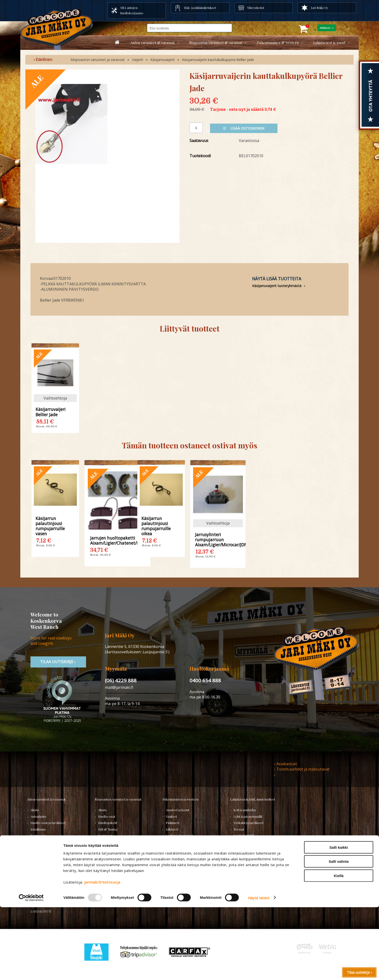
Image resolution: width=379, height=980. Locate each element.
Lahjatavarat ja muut (329, 43)
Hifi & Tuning (108, 829)
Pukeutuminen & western (278, 43)
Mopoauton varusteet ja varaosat (98, 60)
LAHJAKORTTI (109, 893)
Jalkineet (172, 829)
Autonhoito (38, 816)
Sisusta (35, 848)
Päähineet (173, 823)
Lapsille (171, 842)
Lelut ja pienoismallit (248, 816)
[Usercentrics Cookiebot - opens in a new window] (31, 971)
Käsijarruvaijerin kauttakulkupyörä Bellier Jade (218, 60)
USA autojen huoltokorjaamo (132, 10)
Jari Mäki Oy (319, 8)
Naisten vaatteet (177, 848)
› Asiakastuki (286, 764)
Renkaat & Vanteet (111, 842)
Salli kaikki (339, 920)
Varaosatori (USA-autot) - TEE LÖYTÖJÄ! (50, 889)
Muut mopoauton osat (114, 874)
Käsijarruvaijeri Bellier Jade (51, 412)
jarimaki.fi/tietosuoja (102, 955)
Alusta (35, 810)
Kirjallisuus (38, 829)
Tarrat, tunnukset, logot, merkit (53, 861)
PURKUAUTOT (41, 905)
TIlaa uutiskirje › (58, 662)
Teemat (239, 829)
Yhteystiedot (256, 8)
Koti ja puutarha (245, 810)
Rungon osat (107, 848)
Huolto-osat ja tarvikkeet (48, 823)
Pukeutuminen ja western (180, 799)
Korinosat (38, 835)
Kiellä (339, 948)
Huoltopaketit (108, 823)
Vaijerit (138, 60)
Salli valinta (339, 934)
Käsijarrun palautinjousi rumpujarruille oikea (156, 526)
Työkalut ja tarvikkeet (248, 823)
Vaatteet (171, 816)
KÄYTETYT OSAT (110, 887)
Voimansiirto (40, 874)
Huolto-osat (107, 816)
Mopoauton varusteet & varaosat (216, 43)
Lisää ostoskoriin (244, 128)
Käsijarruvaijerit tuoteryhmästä (277, 286)
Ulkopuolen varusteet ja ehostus (53, 867)
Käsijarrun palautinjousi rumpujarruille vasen (50, 526)
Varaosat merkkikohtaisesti (117, 880)
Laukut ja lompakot (179, 835)
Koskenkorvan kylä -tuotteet (253, 842)
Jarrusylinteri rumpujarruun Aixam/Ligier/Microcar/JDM (218, 539)
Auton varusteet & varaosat (153, 43)
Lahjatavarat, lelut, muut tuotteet (253, 799)
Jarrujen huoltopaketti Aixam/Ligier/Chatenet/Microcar (118, 540)
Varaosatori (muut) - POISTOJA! (53, 898)
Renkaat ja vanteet (43, 842)
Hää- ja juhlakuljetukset (200, 8)
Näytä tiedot (259, 971)
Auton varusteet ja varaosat (46, 799)
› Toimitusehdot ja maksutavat (302, 769)
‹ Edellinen (43, 59)
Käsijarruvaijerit (163, 60)
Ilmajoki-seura (244, 848)
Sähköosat (38, 855)
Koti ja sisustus (176, 855)
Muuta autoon (40, 880)
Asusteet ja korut (178, 810)
